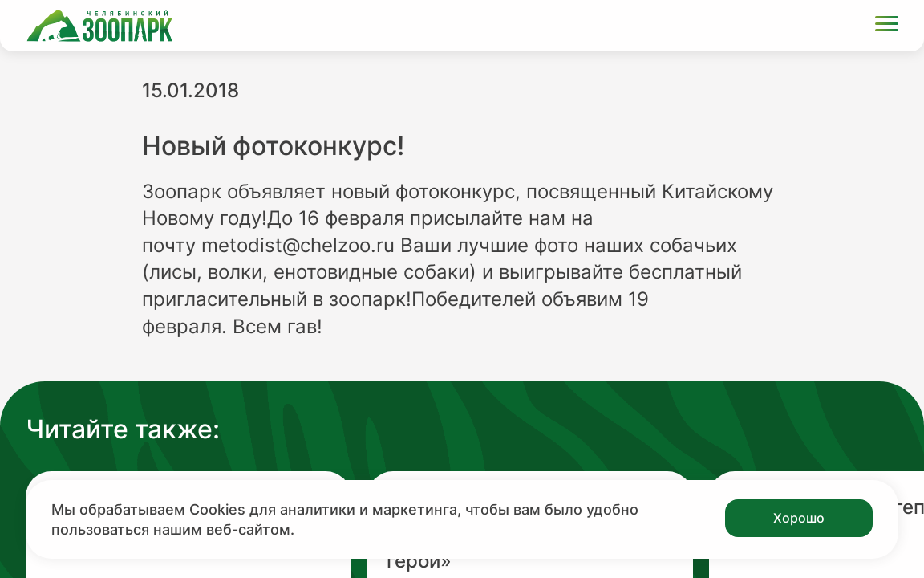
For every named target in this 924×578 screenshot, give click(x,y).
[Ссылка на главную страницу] (99, 26)
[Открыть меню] (887, 26)
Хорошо (799, 518)
